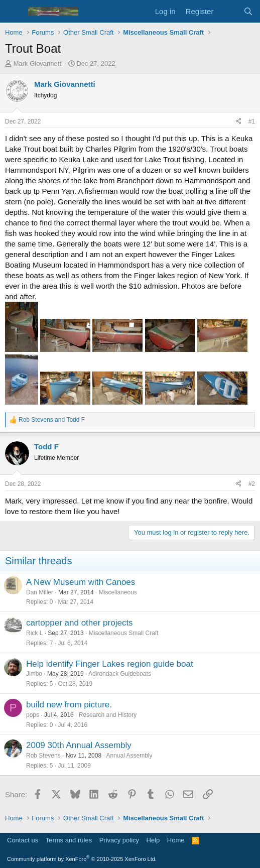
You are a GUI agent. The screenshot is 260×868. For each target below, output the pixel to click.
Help (153, 840)
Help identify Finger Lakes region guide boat (110, 664)
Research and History (108, 715)
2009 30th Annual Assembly (79, 745)
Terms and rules (69, 840)
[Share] (238, 122)
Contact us (23, 840)
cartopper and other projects (80, 623)
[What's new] (228, 11)
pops (33, 715)
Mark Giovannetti (38, 64)
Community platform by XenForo (82, 859)
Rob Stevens (43, 756)
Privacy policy (119, 840)
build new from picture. (69, 705)
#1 (252, 121)
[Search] (248, 11)
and (52, 420)
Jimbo (34, 674)
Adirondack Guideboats (120, 674)
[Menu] (14, 12)
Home (176, 840)
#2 (252, 484)
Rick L (34, 633)
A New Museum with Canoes (81, 582)
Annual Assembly (129, 756)
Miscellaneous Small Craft (124, 633)
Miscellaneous (118, 592)
